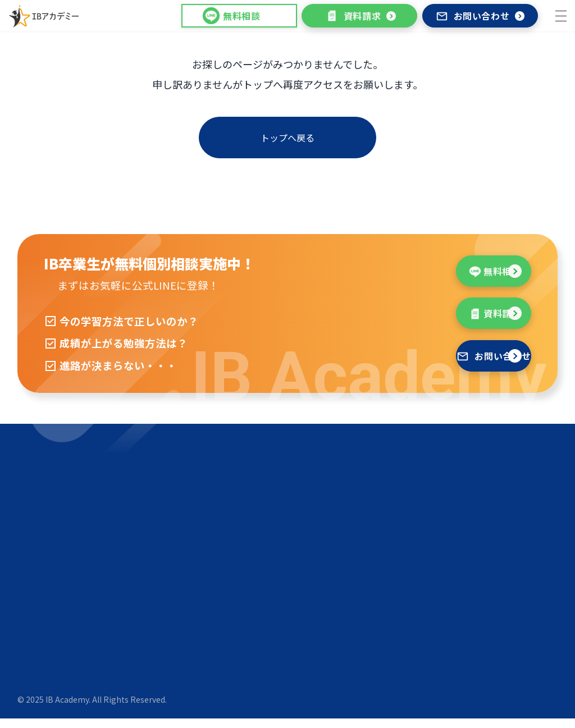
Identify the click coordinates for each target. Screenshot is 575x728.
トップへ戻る (287, 138)
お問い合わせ (473, 16)
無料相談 (407, 276)
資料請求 (352, 16)
